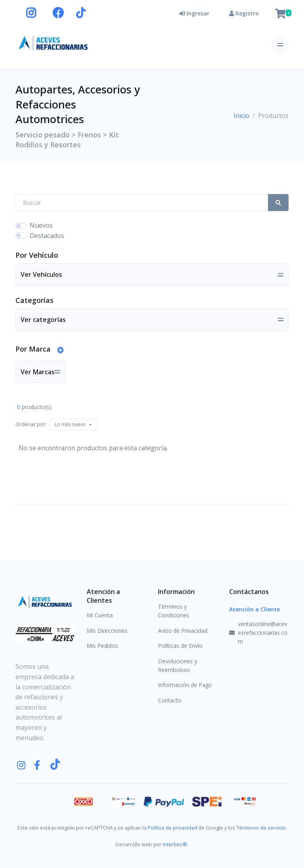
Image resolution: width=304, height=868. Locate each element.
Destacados (47, 236)
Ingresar (194, 13)
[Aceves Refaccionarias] (53, 43)
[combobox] (73, 424)
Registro (244, 13)
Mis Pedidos (102, 646)
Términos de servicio (261, 828)
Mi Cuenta (100, 615)
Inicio (241, 116)
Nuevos (41, 225)
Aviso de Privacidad (183, 631)
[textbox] (70, 424)
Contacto (170, 700)
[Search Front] (142, 203)
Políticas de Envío (180, 646)
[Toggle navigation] (280, 45)
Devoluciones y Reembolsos (178, 665)
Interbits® (175, 844)
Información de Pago (185, 685)
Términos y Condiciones (174, 611)
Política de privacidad (172, 828)
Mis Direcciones (107, 631)
